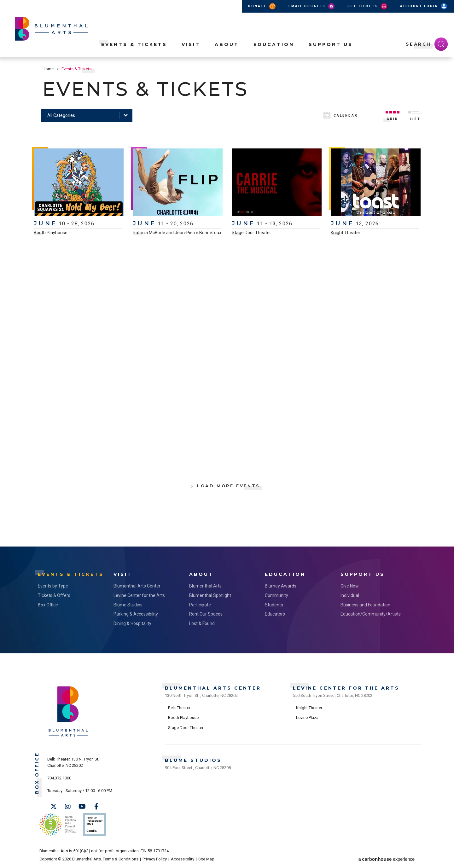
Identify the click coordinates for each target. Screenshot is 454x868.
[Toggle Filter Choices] (87, 115)
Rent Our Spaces (206, 614)
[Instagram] (68, 807)
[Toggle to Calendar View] (345, 114)
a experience (387, 859)
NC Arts (58, 824)
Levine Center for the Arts (139, 595)
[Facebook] (96, 807)
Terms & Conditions (121, 859)
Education (274, 44)
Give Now (350, 586)
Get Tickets (368, 6)
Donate (262, 6)
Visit (191, 44)
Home (48, 69)
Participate (200, 605)
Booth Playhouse (51, 233)
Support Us (331, 44)
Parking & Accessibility (136, 614)
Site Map (206, 859)
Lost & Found (202, 623)
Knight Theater (346, 233)
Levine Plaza (307, 718)
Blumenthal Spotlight (210, 595)
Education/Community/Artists (371, 614)
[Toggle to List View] (415, 114)
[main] (227, 302)
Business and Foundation (365, 605)
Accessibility (183, 859)
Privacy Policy (155, 859)
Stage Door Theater (251, 233)
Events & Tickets (134, 44)
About (227, 44)
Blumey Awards (281, 586)
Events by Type (53, 586)
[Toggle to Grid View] (393, 114)
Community (276, 595)
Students (274, 605)
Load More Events (229, 486)
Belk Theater (179, 708)
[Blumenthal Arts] (68, 736)
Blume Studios (128, 605)
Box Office (48, 605)
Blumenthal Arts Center (137, 586)
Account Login (424, 6)
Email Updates (312, 6)
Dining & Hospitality (132, 623)
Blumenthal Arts (205, 586)
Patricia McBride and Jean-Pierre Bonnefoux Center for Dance (195, 233)
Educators (275, 614)
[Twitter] (54, 807)
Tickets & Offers (54, 595)
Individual (350, 595)
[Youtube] (82, 807)
